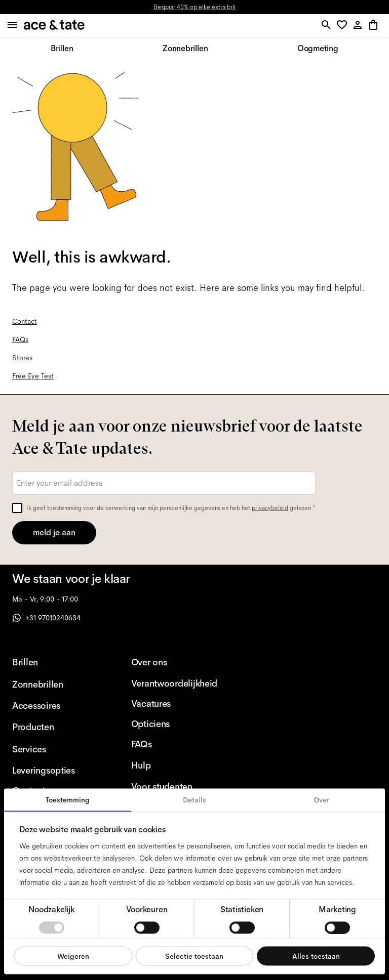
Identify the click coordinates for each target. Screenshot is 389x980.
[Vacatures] (174, 704)
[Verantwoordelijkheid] (174, 684)
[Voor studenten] (174, 787)
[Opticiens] (174, 724)
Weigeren (73, 956)
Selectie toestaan (194, 956)
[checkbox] (17, 508)
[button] (344, 26)
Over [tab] (321, 800)
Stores (22, 358)
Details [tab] (194, 800)
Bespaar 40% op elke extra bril (194, 7)
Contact (25, 321)
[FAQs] (174, 744)
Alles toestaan (316, 956)
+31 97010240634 (46, 618)
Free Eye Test (33, 376)
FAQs (20, 339)
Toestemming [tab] (68, 800)
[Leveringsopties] (55, 771)
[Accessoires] (55, 706)
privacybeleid (270, 508)
